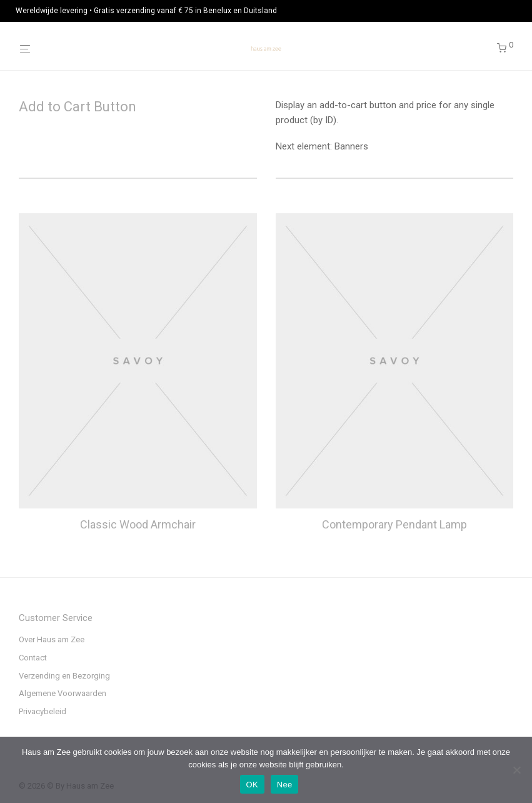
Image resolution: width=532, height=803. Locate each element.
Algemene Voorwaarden (63, 693)
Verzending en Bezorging (64, 676)
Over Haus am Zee (52, 639)
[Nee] (516, 770)
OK (252, 785)
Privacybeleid (43, 711)
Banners (351, 146)
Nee (285, 785)
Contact (33, 658)
